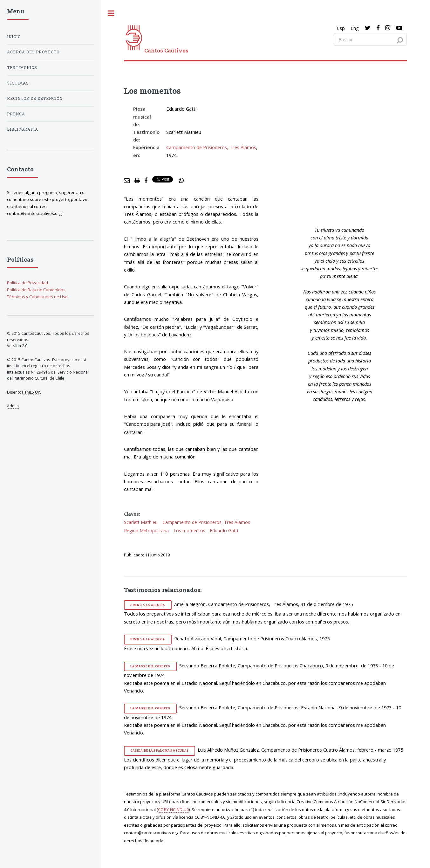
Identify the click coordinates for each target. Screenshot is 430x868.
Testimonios (22, 68)
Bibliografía (23, 129)
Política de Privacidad (27, 283)
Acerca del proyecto (33, 52)
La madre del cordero (150, 666)
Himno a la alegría (148, 605)
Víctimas (18, 83)
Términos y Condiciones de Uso (37, 297)
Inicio (14, 37)
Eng (355, 28)
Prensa (16, 114)
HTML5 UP (31, 392)
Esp (341, 28)
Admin (13, 406)
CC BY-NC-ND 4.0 (173, 809)
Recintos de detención (35, 98)
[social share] (181, 181)
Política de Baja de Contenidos (36, 290)
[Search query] (370, 39)
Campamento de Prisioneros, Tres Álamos (211, 147)
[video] (344, 160)
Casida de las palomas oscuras (160, 751)
